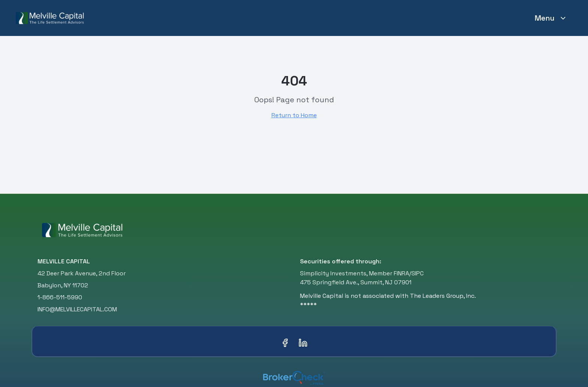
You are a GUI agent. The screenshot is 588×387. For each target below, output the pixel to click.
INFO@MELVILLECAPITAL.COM (77, 309)
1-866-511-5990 (60, 297)
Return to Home (294, 115)
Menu (551, 18)
